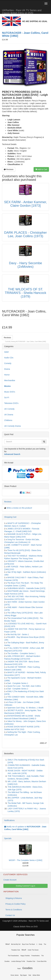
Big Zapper (24, 975)
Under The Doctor (33, 950)
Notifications (9, 820)
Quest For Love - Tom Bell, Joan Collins (24, 686)
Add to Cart (41, 169)
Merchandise (10, 380)
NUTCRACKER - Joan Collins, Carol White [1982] (31, 342)
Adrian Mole (36, 975)
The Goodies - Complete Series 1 (21, 653)
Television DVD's (11, 403)
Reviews (9, 169)
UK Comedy (9, 409)
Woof (7, 944)
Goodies (27, 968)
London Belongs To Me (18, 961)
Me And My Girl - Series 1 (18, 634)
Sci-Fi (7, 398)
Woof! (24, 950)
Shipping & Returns (14, 898)
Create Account (10, 880)
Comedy (8, 363)
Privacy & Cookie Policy (16, 904)
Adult (6, 352)
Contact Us (10, 915)
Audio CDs (9, 358)
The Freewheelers (13, 956)
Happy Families (25, 956)
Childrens (8, 420)
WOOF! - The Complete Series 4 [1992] (26, 860)
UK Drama (9, 415)
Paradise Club (31, 961)
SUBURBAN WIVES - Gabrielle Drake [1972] (26, 588)
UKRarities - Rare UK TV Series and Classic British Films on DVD (22, 11)
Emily (40, 944)
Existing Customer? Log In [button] (26, 886)
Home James (15, 975)
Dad (30, 975)
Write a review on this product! (19, 508)
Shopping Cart (10, 517)
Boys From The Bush (28, 944)
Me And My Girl (16, 944)
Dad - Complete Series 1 (18, 683)
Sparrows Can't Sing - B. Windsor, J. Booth (25, 708)
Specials (8, 838)
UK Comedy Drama (12, 426)
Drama (7, 369)
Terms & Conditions (14, 910)
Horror (7, 375)
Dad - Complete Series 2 (18, 689)
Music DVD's (10, 392)
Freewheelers (36, 956)
